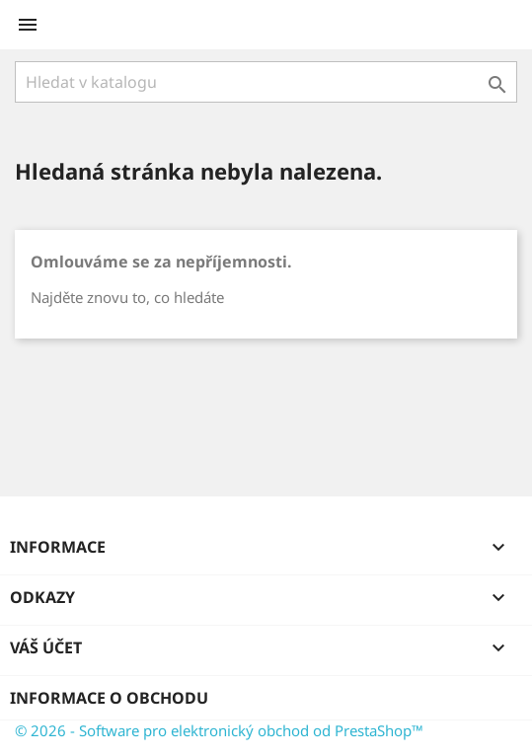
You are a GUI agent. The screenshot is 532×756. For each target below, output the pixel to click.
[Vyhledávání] (266, 82)
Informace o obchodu (109, 698)
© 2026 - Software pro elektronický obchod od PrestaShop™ (219, 730)
